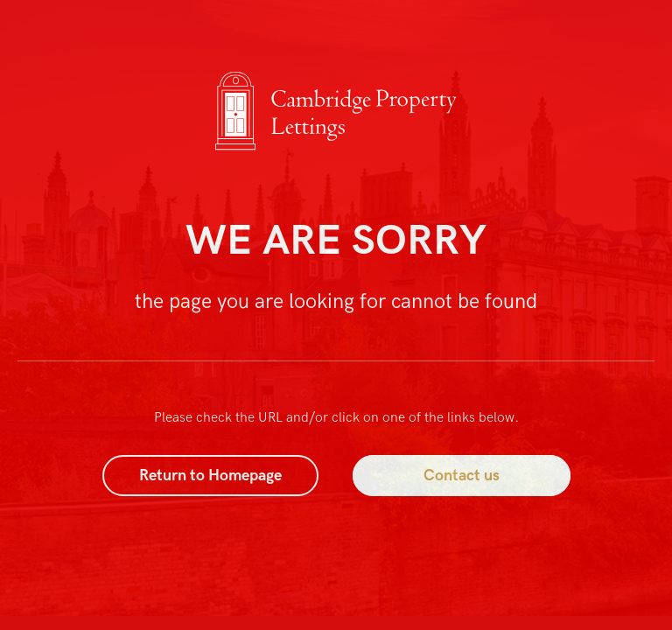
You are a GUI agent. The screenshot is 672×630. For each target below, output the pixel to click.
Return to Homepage (210, 476)
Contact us (462, 476)
